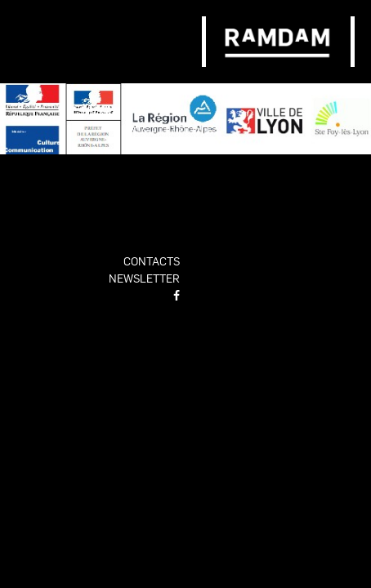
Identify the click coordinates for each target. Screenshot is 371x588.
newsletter (144, 278)
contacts (152, 261)
